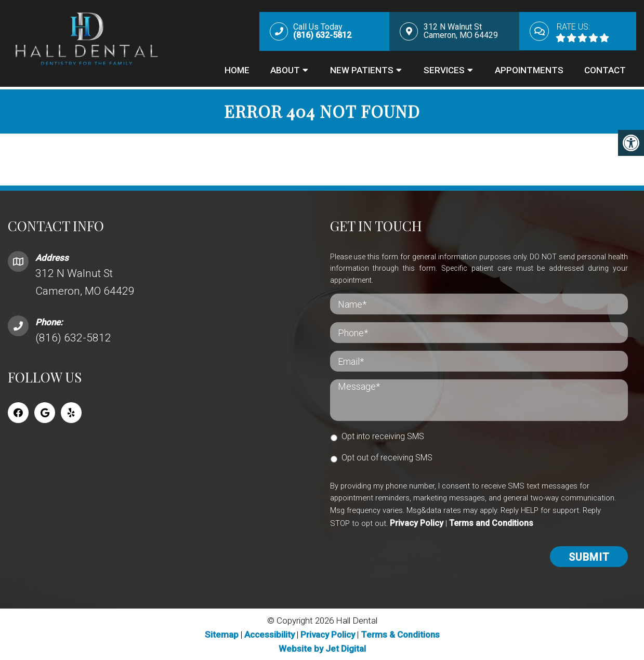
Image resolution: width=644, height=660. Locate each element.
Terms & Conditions (400, 633)
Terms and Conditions (491, 522)
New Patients (362, 71)
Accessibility (270, 633)
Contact (605, 71)
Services (444, 71)
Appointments (529, 71)
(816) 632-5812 (73, 337)
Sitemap (222, 633)
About (285, 71)
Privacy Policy (417, 522)
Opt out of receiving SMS (387, 457)
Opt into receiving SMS (383, 435)
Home (237, 71)
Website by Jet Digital (322, 648)
